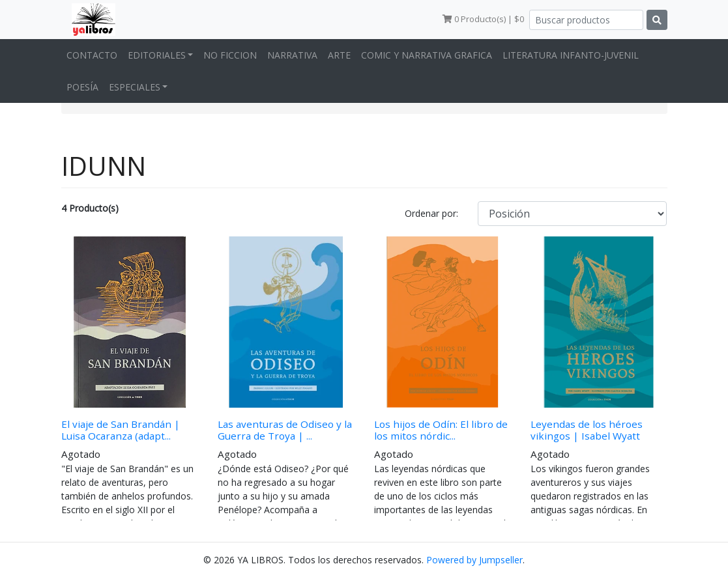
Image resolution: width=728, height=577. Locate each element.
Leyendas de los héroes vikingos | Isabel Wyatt (587, 430)
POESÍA (82, 87)
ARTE (339, 55)
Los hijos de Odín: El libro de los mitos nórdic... (441, 430)
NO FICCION (230, 55)
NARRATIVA (292, 55)
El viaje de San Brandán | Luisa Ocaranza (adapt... (121, 430)
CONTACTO (92, 55)
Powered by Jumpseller (474, 560)
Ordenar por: (431, 213)
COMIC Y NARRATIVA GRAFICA (427, 55)
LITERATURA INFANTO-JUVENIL (571, 55)
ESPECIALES (135, 87)
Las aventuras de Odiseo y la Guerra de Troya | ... (285, 430)
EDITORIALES (157, 55)
